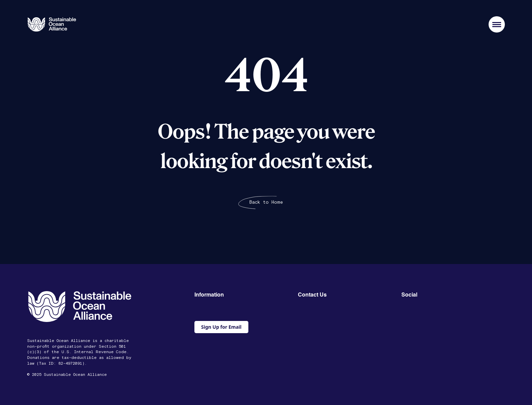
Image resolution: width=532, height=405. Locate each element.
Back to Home (266, 202)
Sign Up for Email (221, 327)
